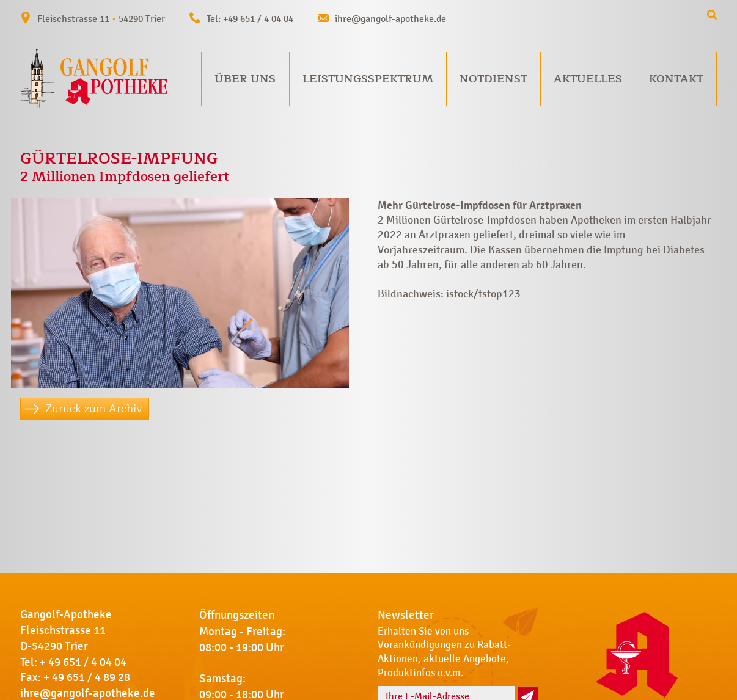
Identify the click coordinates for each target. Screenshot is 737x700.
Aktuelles (588, 79)
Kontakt (676, 79)
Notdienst (493, 79)
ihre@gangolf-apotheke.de (391, 19)
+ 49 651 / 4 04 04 (83, 662)
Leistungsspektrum (368, 79)
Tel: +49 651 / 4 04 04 (250, 19)
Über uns (245, 79)
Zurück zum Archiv (94, 409)
